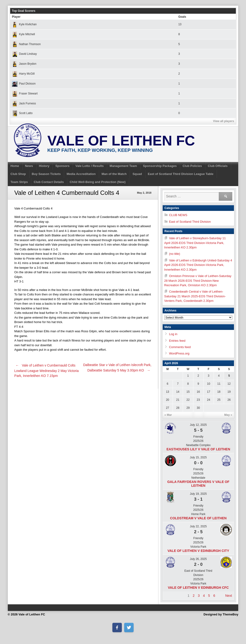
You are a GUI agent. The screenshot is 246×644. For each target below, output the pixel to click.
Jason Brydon (24, 64)
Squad (137, 174)
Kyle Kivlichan (24, 24)
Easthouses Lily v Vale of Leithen (198, 449)
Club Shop (18, 174)
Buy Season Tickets (46, 174)
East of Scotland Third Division (190, 222)
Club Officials (218, 166)
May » (228, 415)
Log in (173, 334)
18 (219, 392)
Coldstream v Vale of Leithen (198, 518)
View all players (223, 121)
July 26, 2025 (198, 559)
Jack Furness (24, 103)
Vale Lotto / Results (89, 166)
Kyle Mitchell (23, 34)
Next (229, 596)
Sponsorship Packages (160, 166)
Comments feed (180, 347)
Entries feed (177, 341)
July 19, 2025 (198, 494)
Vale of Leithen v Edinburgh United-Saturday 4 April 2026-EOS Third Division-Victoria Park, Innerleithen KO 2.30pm (198, 265)
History (44, 166)
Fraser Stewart (25, 94)
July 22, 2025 (198, 526)
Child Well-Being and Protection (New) (98, 182)
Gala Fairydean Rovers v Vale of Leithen (198, 484)
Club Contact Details (49, 182)
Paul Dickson (24, 84)
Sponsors (62, 166)
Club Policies (192, 166)
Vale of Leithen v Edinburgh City (198, 551)
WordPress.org (179, 353)
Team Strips (19, 182)
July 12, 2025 (198, 425)
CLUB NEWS (178, 215)
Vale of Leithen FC (121, 141)
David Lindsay (24, 54)
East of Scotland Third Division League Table (181, 174)
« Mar (168, 415)
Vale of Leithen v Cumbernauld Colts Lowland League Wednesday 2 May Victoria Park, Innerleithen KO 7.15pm (47, 371)
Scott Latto (22, 113)
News (29, 166)
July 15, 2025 (198, 457)
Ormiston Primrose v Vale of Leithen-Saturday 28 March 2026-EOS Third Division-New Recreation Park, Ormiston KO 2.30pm (198, 281)
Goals (182, 17)
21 (178, 400)
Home (15, 166)
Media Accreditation (81, 174)
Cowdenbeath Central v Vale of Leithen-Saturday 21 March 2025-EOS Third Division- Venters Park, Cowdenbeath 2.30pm (195, 296)
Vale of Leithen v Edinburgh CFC (198, 588)
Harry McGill (23, 74)
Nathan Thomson (26, 44)
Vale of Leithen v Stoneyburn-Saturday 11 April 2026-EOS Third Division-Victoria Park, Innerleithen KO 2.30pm (195, 243)
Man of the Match (114, 174)
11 (219, 384)
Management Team (123, 166)
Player (16, 17)
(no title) (175, 254)
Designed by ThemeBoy (221, 614)
